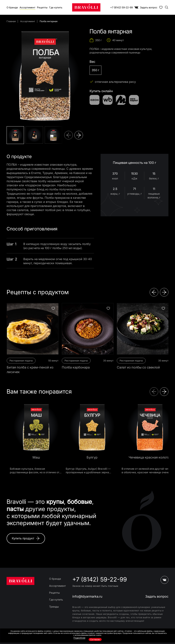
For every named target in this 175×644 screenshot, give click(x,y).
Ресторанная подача (21, 361)
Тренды (54, 607)
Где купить (56, 7)
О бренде (12, 7)
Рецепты (42, 7)
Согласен (95, 639)
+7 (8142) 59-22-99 (122, 7)
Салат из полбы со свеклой (138, 367)
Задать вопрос (149, 7)
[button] (69, 135)
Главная (11, 21)
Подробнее (79, 638)
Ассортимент (27, 7)
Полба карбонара (76, 367)
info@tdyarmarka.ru (87, 596)
